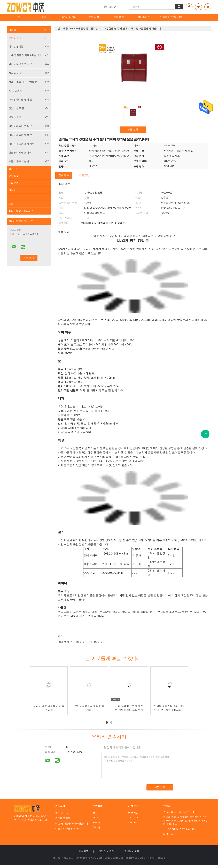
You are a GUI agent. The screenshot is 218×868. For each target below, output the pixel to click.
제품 (44, 17)
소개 (95, 813)
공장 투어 (14, 176)
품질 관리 (119, 17)
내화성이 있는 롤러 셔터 (29, 144)
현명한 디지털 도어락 (29, 153)
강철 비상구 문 (29, 108)
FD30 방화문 (29, 91)
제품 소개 (29, 30)
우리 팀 (97, 828)
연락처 (12, 190)
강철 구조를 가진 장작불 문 (29, 82)
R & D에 (132, 823)
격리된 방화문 (29, 47)
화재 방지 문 (65, 642)
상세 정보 (64, 175)
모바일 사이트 (132, 851)
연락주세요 (144, 17)
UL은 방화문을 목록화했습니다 (29, 55)
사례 (11, 204)
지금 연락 (133, 130)
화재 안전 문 (29, 38)
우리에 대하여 (69, 17)
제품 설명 (84, 175)
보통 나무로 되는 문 (29, 161)
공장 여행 (94, 17)
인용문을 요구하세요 (171, 17)
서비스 (96, 823)
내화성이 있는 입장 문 (29, 135)
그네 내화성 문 (95, 642)
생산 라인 (133, 813)
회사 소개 (14, 169)
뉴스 (11, 197)
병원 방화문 (29, 117)
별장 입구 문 (29, 73)
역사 (95, 818)
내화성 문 (80, 642)
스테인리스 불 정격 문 (29, 100)
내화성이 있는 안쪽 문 (29, 126)
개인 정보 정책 (106, 851)
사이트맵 (84, 851)
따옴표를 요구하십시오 (21, 211)
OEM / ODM (135, 818)
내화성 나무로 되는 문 (29, 64)
